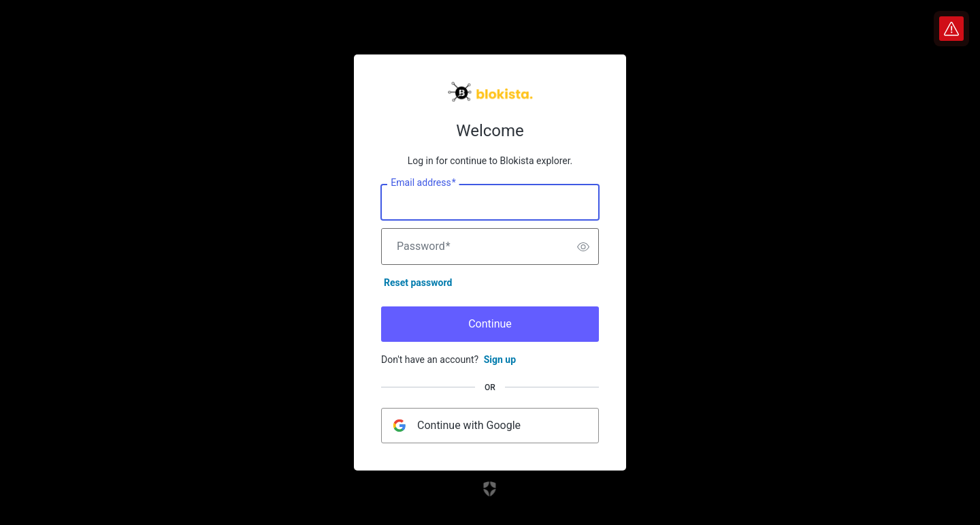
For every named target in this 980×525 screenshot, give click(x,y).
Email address (423, 183)
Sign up (500, 360)
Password (424, 246)
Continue (490, 324)
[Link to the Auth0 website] (490, 489)
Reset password (418, 283)
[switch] (583, 246)
